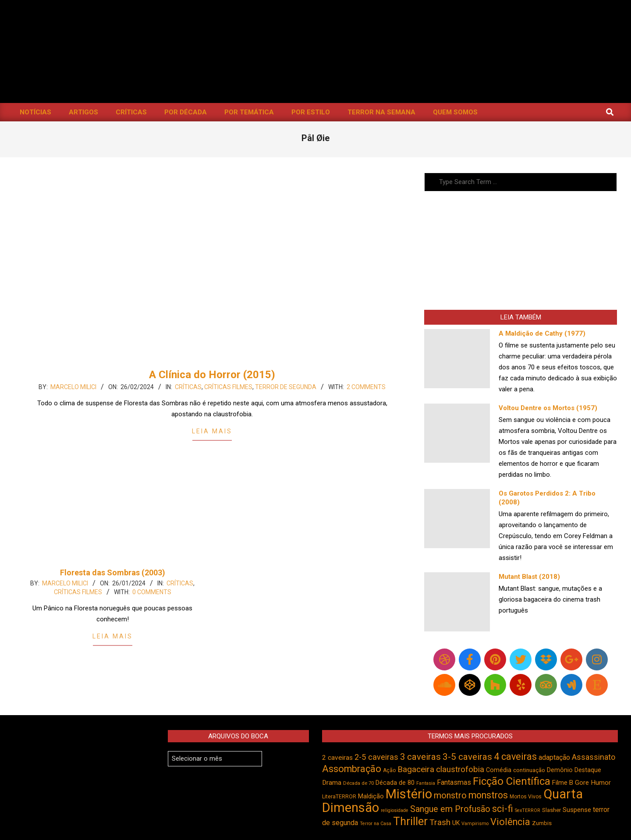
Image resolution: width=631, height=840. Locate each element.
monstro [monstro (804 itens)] (450, 795)
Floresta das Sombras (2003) (113, 572)
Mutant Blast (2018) (529, 577)
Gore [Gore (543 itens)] (582, 783)
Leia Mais (212, 431)
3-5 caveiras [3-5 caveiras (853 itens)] (467, 757)
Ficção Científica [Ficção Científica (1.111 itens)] (512, 781)
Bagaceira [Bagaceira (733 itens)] (416, 769)
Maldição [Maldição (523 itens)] (371, 796)
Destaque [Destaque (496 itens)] (588, 770)
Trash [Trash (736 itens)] (440, 822)
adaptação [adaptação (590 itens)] (554, 757)
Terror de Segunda (286, 387)
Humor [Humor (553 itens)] (601, 783)
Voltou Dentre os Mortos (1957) (548, 408)
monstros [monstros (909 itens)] (488, 795)
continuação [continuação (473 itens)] (529, 770)
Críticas (188, 387)
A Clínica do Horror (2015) (212, 375)
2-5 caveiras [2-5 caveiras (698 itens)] (376, 757)
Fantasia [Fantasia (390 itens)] (426, 783)
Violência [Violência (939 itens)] (510, 822)
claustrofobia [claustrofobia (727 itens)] (460, 769)
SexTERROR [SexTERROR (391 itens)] (528, 810)
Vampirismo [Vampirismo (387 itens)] (475, 824)
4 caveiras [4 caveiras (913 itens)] (515, 757)
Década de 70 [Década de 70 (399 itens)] (358, 783)
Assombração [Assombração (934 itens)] (352, 769)
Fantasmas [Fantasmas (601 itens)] (454, 782)
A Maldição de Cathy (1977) (542, 333)
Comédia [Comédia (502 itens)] (499, 770)
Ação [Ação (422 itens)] (389, 770)
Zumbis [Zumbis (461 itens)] (542, 823)
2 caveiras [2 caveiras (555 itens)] (337, 758)
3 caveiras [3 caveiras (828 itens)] (420, 757)
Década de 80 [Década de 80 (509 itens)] (395, 783)
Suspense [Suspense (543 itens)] (577, 810)
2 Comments (366, 387)
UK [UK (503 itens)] (456, 823)
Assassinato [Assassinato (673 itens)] (594, 757)
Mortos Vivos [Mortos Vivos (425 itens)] (526, 797)
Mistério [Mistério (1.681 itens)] (409, 794)
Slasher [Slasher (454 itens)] (551, 810)
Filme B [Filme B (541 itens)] (563, 783)
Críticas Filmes (228, 387)
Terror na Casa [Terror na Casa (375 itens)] (376, 824)
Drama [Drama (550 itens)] (332, 783)
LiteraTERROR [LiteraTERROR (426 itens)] (339, 797)
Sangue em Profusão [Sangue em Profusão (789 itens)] (450, 809)
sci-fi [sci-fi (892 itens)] (503, 809)
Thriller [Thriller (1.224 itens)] (410, 821)
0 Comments (152, 592)
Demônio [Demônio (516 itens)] (560, 770)
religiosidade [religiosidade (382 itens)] (395, 810)
